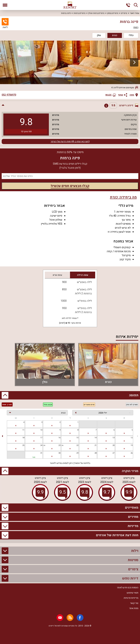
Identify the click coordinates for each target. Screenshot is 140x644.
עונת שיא (57, 275)
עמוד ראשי (135, 13)
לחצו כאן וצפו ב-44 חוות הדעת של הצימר (70, 141)
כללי (131, 35)
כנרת (115, 35)
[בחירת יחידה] (37, 413)
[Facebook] (80, 618)
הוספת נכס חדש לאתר (128, 588)
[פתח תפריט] (5, 5)
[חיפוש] (136, 5)
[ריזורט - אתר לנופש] (70, 5)
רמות (136, 27)
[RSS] (70, 618)
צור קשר (134, 603)
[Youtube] (60, 618)
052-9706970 (9, 95)
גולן (99, 35)
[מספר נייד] (70, 176)
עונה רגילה (83, 275)
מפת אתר (134, 608)
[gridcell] (70, 424)
